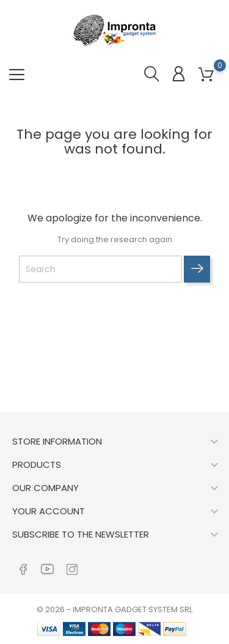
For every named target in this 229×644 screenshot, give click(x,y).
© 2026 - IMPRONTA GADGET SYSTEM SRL (114, 609)
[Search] (100, 269)
